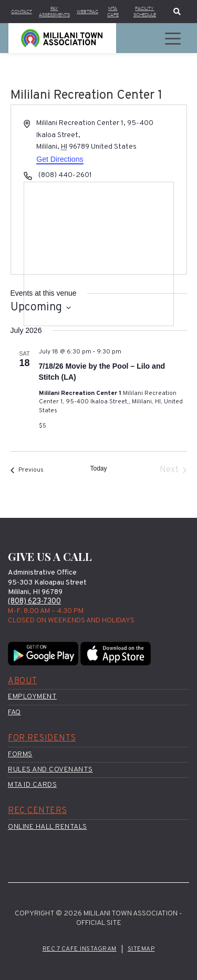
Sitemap (141, 949)
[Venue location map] (99, 254)
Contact (22, 12)
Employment (32, 697)
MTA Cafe (113, 12)
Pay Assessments (54, 12)
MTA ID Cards (32, 785)
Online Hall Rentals (48, 827)
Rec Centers (38, 811)
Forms (20, 754)
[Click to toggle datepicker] (41, 307)
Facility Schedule (145, 12)
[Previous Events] (27, 470)
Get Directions (60, 159)
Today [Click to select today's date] (98, 468)
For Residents (42, 738)
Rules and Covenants (50, 770)
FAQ (14, 712)
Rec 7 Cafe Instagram (80, 949)
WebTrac (87, 12)
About (23, 681)
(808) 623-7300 (34, 602)
